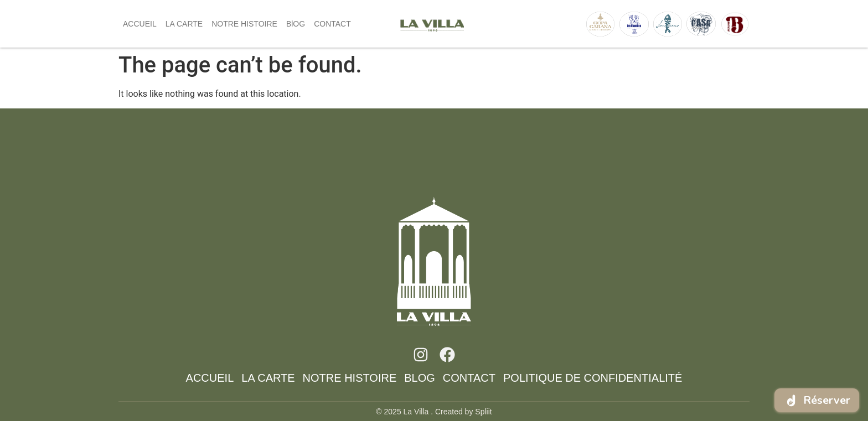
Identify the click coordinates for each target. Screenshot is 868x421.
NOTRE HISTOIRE (244, 24)
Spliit (483, 412)
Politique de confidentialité (593, 378)
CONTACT (332, 24)
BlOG (296, 24)
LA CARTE (184, 24)
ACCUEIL (140, 24)
